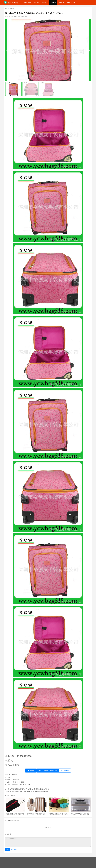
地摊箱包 (53, 2)
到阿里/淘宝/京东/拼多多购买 (48, 770)
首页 (6, 8)
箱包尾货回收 (27, 2)
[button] (89, 50)
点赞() (31, 770)
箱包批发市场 (71, 2)
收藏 (7, 796)
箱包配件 (61, 2)
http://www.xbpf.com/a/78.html (21, 785)
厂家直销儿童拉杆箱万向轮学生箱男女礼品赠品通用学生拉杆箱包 (30, 789)
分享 (13, 796)
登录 (7, 849)
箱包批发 (37, 2)
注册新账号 (14, 849)
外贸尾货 (45, 2)
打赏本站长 (65, 770)
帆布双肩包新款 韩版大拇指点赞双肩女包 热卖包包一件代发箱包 (29, 791)
